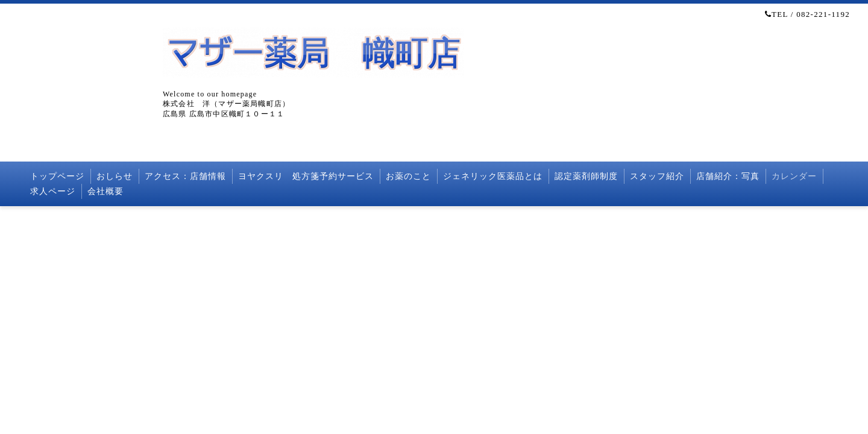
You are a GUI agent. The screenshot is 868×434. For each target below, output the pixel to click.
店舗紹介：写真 (728, 176)
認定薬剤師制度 (586, 176)
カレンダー (794, 176)
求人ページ (53, 191)
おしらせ (115, 176)
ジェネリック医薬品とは (493, 176)
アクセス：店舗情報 (185, 176)
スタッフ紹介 (657, 176)
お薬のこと (408, 176)
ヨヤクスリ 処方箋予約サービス (306, 176)
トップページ (57, 176)
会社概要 (105, 191)
